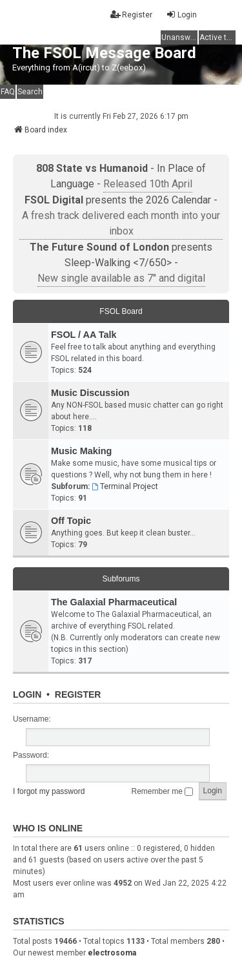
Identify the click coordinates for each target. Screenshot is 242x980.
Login (27, 694)
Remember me (163, 791)
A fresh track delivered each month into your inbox (121, 223)
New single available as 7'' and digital (121, 278)
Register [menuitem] (131, 15)
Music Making (81, 451)
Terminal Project (125, 486)
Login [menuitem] (181, 15)
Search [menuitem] (30, 92)
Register (78, 694)
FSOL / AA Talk (84, 335)
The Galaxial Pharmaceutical (114, 602)
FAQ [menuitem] (8, 92)
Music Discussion (90, 393)
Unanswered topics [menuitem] (179, 37)
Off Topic (71, 521)
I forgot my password (49, 791)
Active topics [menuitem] (217, 37)
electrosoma (112, 953)
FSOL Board (121, 311)
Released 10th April (148, 184)
